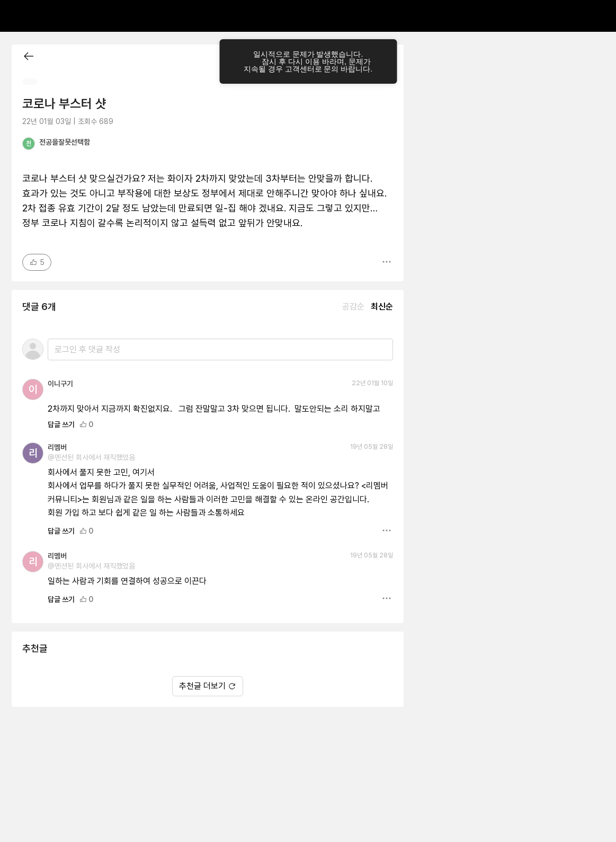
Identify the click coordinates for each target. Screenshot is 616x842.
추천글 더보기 (208, 686)
